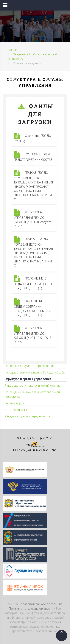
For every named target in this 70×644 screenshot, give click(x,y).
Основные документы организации (30, 366)
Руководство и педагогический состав (33, 386)
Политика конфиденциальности (31, 609)
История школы (16, 410)
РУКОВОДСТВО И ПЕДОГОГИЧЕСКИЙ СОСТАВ (33, 156)
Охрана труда (14, 403)
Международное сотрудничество (29, 416)
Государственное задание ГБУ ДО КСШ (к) (35, 372)
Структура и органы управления (28, 379)
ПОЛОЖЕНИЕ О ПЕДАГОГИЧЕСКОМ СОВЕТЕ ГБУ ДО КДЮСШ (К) (34, 283)
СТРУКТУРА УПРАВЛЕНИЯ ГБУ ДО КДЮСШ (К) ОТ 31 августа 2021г (33, 218)
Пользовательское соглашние (41, 604)
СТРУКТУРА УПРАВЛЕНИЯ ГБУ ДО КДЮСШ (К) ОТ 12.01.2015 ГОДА (33, 334)
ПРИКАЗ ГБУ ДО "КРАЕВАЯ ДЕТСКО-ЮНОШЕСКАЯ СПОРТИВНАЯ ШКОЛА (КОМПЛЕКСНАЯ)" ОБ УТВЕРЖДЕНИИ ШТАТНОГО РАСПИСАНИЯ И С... (33, 185)
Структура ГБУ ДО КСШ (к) (32, 138)
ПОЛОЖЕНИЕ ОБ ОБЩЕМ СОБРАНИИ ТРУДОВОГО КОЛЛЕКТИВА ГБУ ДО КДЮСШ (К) (33, 307)
